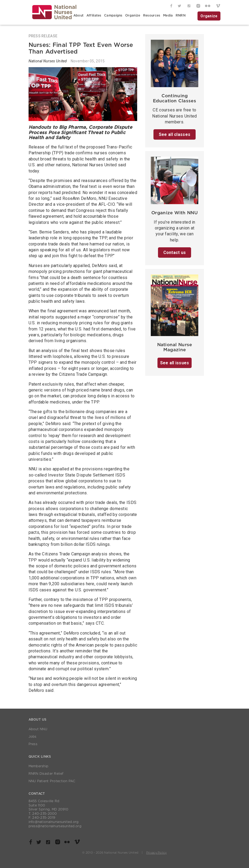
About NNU (38, 729)
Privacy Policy (157, 853)
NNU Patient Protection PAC (52, 781)
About (78, 15)
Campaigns (113, 15)
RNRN (181, 15)
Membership (39, 766)
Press (33, 744)
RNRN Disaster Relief (46, 774)
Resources (152, 15)
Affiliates (94, 15)
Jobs (33, 737)
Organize (133, 15)
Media (168, 15)
